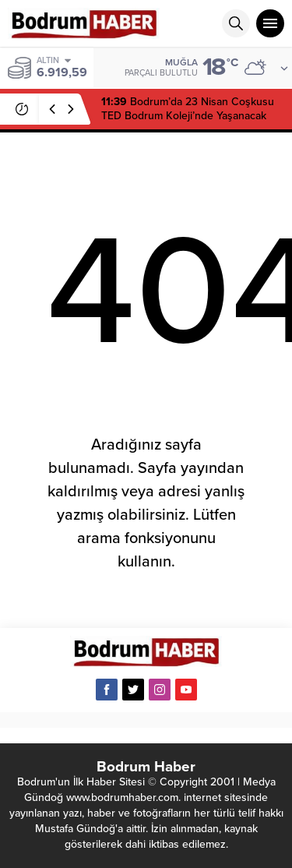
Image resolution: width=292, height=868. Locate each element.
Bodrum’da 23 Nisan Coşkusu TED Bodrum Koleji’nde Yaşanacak (188, 109)
